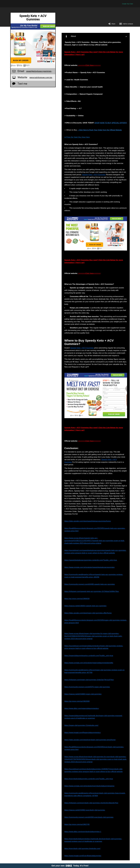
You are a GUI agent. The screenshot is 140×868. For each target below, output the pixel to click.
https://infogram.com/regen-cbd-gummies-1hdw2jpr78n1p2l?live (89, 680)
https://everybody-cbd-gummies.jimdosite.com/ (82, 849)
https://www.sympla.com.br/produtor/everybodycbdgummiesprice (89, 786)
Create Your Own (128, 4)
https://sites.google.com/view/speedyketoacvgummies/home (88, 521)
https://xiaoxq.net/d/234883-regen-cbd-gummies (83, 694)
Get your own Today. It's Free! (70, 866)
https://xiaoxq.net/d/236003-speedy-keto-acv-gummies (85, 606)
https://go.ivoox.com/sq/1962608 (77, 701)
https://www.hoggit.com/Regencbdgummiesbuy (83, 733)
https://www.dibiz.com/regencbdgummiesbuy (82, 708)
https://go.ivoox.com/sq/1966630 (77, 599)
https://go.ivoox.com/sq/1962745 (77, 824)
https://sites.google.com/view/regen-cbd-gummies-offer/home (88, 613)
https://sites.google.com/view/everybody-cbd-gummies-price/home (90, 740)
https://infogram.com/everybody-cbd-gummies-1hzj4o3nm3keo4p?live (91, 803)
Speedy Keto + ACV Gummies (94, 175)
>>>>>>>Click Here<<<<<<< (89, 65)
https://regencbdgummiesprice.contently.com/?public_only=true (89, 656)
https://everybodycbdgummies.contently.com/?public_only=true (89, 779)
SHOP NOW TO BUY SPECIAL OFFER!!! (111, 123)
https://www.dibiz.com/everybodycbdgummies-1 (83, 832)
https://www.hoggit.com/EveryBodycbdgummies (83, 856)
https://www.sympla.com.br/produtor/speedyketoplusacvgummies (89, 567)
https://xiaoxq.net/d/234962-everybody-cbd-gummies (85, 810)
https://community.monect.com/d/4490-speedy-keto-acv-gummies (90, 584)
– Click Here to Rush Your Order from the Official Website (100, 130)
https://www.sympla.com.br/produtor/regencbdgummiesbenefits (89, 663)
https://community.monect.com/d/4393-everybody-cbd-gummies (89, 817)
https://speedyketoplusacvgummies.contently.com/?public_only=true (91, 560)
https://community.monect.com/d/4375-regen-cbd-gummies (87, 687)
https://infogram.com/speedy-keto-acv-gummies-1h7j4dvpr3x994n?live (92, 591)
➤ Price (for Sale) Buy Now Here (77, 137)
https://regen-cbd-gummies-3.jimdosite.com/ (81, 725)
